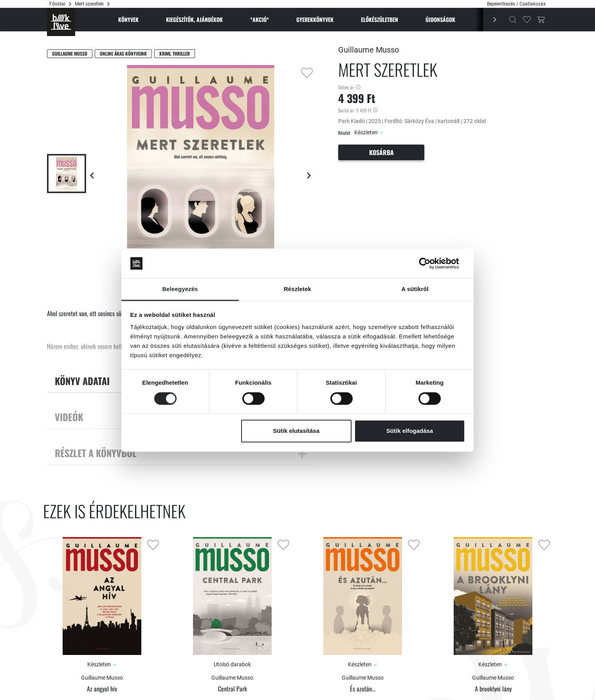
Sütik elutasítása (296, 431)
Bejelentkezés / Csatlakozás (516, 4)
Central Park (233, 689)
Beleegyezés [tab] (180, 289)
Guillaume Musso (369, 50)
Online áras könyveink (123, 53)
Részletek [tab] (297, 289)
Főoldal (57, 4)
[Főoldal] (61, 22)
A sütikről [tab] (415, 289)
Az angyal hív (102, 689)
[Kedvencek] (527, 20)
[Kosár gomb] (541, 20)
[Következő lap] (309, 175)
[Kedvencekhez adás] (307, 73)
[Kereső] (513, 20)
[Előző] (490, 20)
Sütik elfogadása (410, 431)
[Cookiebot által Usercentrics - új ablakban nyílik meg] (431, 263)
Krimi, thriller (175, 53)
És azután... (363, 689)
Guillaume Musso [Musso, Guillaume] (70, 53)
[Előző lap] (92, 175)
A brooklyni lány (493, 689)
